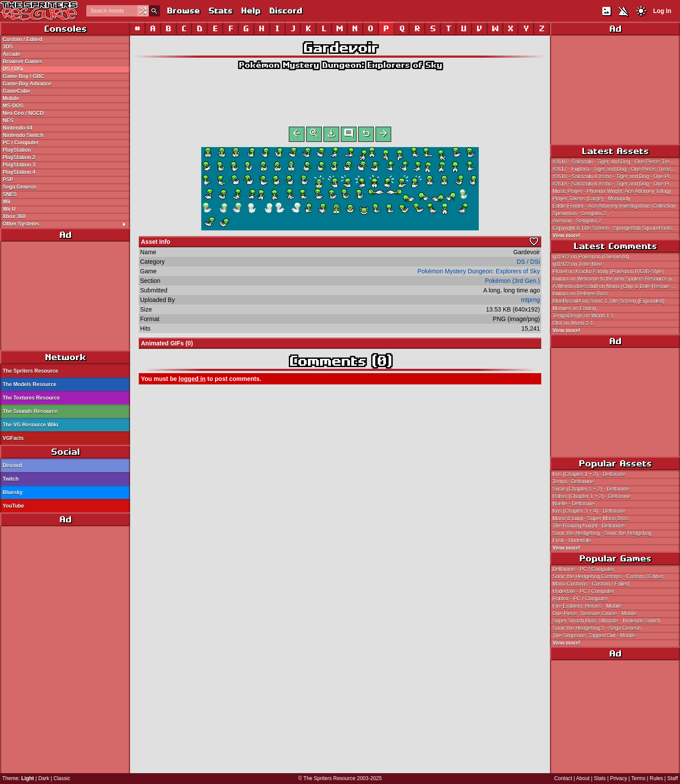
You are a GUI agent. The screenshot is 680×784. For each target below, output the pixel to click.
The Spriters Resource (30, 371)
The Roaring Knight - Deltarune (588, 526)
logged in (192, 381)
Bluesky (13, 492)
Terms (639, 778)
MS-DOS (13, 106)
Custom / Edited (22, 39)
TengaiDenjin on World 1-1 (583, 316)
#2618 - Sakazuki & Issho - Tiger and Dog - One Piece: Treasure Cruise (616, 177)
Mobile (11, 98)
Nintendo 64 (18, 128)
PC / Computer (21, 143)
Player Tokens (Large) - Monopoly (592, 199)
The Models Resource (29, 384)
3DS (8, 47)
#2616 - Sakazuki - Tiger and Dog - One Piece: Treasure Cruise (616, 162)
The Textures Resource (31, 398)
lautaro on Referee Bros (580, 294)
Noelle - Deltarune (574, 504)
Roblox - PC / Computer (580, 599)
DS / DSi (13, 69)
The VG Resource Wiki (30, 425)
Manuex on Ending (574, 308)
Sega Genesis (20, 187)
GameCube (16, 91)
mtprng (530, 302)
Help (250, 11)
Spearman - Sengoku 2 (579, 213)
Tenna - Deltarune (573, 482)
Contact (563, 778)
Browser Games (22, 62)
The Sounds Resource (30, 411)
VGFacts (13, 438)
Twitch (11, 479)
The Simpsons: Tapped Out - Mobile (594, 636)
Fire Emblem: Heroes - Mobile (587, 606)
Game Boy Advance (27, 84)
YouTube (13, 506)
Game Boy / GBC (23, 76)
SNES (10, 194)
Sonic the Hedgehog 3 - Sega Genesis (597, 628)
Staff (673, 778)
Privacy (619, 778)
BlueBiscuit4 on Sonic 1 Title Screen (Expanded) (608, 301)
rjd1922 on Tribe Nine (577, 264)
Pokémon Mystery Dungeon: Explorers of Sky (340, 65)
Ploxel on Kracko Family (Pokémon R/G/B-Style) (608, 272)
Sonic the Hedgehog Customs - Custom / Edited (608, 577)
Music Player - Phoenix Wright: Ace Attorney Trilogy (612, 191)
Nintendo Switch (23, 135)
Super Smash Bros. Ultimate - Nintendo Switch (606, 621)
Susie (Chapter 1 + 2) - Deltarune (591, 489)
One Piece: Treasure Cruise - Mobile (595, 613)
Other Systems (66, 224)
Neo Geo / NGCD (23, 113)
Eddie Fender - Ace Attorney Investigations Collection (614, 206)
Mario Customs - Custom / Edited (591, 584)
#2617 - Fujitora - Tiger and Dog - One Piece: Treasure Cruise (616, 169)
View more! (566, 236)
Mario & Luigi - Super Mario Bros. (591, 518)
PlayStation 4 (19, 172)
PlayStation (17, 150)
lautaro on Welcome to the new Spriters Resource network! (616, 279)
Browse (183, 11)
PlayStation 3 (19, 165)
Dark (44, 778)
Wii (7, 202)
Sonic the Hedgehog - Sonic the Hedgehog (602, 533)
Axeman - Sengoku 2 (577, 221)
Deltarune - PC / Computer (583, 569)
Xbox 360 (14, 217)
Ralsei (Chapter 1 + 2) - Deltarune (592, 496)
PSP (8, 180)
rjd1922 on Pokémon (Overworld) (591, 257)
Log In (662, 11)
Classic (62, 778)
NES (8, 121)
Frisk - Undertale (572, 541)
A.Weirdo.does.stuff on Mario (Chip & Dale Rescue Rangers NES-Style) (616, 286)
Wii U (9, 209)
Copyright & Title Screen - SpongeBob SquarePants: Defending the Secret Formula (616, 228)
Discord (285, 11)
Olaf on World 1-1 (573, 323)
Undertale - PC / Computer (583, 591)
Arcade (11, 54)
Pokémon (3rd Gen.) (512, 282)
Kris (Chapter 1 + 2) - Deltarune (589, 474)
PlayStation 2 (19, 157)
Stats (220, 11)
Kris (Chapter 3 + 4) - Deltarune (589, 511)
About (583, 778)
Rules (656, 778)
